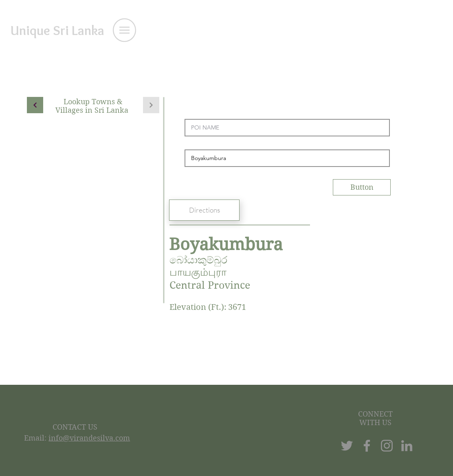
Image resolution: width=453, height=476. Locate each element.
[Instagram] (387, 446)
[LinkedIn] (407, 446)
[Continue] (35, 105)
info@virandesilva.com (89, 438)
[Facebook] (367, 446)
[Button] (362, 187)
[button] (124, 30)
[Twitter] (347, 446)
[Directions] (204, 210)
